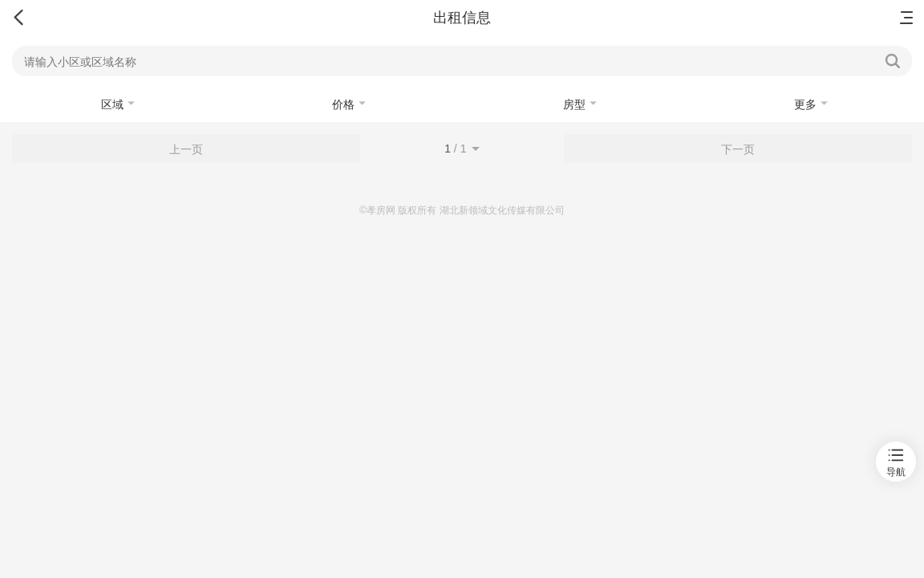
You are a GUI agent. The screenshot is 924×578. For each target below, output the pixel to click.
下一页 (738, 149)
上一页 (186, 149)
